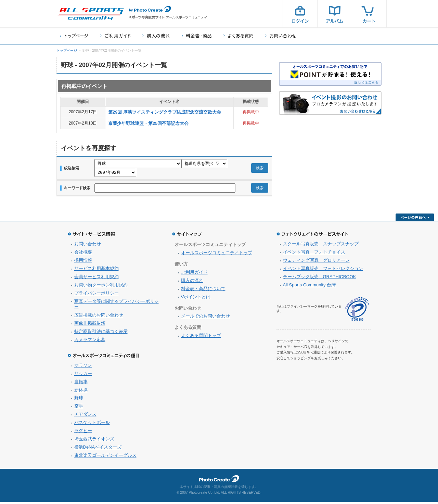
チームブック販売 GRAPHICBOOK (320, 279)
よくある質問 (238, 36)
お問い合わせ (281, 36)
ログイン (300, 14)
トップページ (74, 36)
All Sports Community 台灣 (310, 287)
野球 (79, 400)
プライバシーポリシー (96, 295)
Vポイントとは (196, 299)
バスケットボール (92, 424)
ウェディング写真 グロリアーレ (316, 262)
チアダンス (85, 416)
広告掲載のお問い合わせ (99, 317)
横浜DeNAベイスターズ (98, 449)
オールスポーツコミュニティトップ (217, 255)
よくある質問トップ (201, 338)
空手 (79, 408)
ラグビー (83, 433)
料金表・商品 (197, 36)
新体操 (81, 392)
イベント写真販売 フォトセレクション (323, 270)
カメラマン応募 (90, 342)
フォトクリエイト (219, 481)
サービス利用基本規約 (96, 270)
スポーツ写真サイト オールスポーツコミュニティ (91, 14)
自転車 (81, 384)
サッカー (83, 376)
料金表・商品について (203, 291)
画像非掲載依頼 (90, 325)
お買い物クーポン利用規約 (101, 287)
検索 (260, 169)
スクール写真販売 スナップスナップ (321, 246)
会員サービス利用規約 (96, 279)
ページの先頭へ (415, 219)
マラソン (83, 367)
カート (369, 14)
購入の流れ (156, 36)
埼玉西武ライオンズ (94, 441)
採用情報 (83, 262)
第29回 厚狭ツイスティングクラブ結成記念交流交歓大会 (165, 112)
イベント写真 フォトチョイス (314, 254)
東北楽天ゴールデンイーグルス (105, 457)
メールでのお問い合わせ (205, 318)
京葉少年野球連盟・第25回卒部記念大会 (148, 123)
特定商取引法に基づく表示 (101, 333)
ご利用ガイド (115, 36)
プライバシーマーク (357, 311)
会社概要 (83, 254)
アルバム (335, 14)
